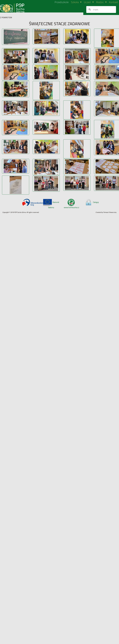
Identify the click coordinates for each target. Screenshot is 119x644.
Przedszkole (62, 2)
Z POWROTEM (6, 17)
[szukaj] (101, 9)
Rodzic (100, 2)
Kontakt (114, 2)
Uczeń (88, 2)
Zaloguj (92, 202)
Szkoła (75, 2)
